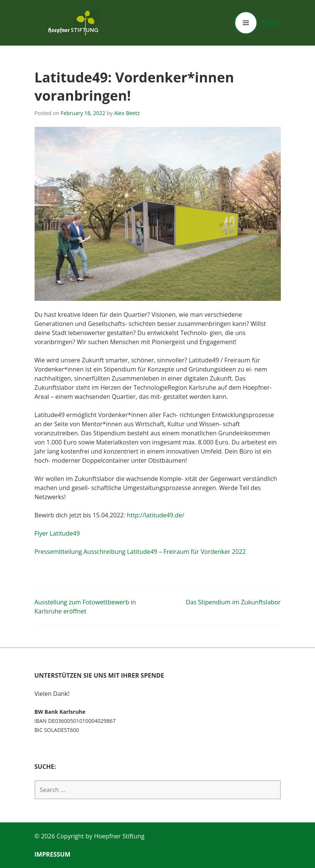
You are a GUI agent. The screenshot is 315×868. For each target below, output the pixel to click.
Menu (271, 23)
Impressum (53, 854)
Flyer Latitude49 (57, 533)
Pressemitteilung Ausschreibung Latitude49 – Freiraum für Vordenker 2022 (140, 552)
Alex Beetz (127, 113)
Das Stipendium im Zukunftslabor (233, 602)
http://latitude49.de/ (156, 515)
